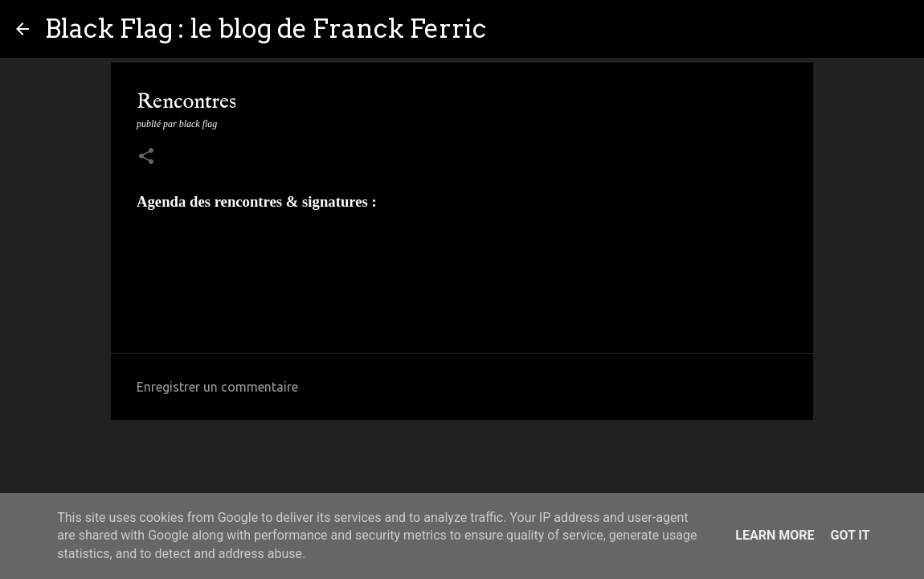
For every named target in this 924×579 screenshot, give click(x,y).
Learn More (775, 535)
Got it (850, 535)
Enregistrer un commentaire (217, 387)
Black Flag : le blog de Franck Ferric (266, 29)
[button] (146, 158)
